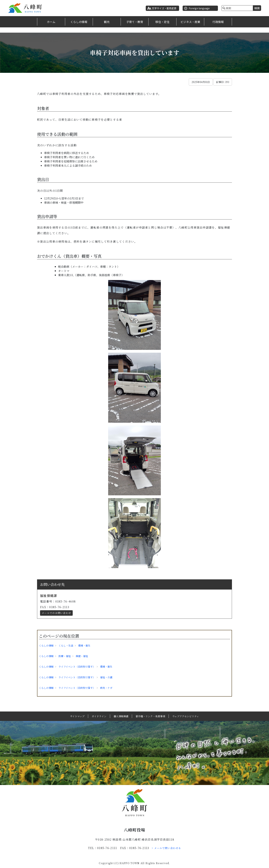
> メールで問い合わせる (166, 848)
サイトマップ (77, 716)
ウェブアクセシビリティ (186, 716)
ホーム (51, 22)
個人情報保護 (121, 716)
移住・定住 (162, 22)
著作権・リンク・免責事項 (150, 716)
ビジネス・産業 (190, 22)
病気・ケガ (106, 688)
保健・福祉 (82, 656)
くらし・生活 (66, 646)
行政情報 (218, 22)
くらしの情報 (79, 22)
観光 (107, 22)
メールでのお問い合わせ (56, 613)
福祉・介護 (106, 677)
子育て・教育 (135, 22)
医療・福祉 (65, 656)
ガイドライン (99, 716)
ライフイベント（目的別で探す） (77, 667)
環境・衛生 (84, 646)
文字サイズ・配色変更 (164, 8)
